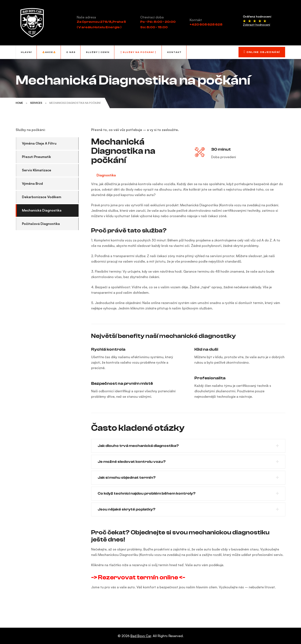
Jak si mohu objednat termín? (127, 478)
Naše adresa (86, 17)
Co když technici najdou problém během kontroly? (147, 493)
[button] (188, 446)
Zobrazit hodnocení (256, 25)
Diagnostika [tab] (106, 175)
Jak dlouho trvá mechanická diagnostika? (138, 446)
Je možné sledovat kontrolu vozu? (132, 462)
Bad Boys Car (141, 636)
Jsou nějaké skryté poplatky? (126, 509)
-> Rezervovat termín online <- (138, 577)
